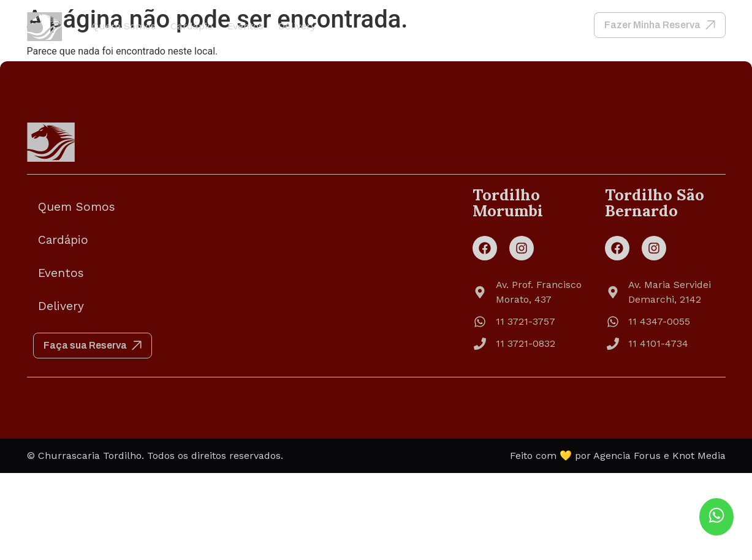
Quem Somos (124, 26)
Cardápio (192, 26)
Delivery (297, 26)
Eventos (245, 26)
